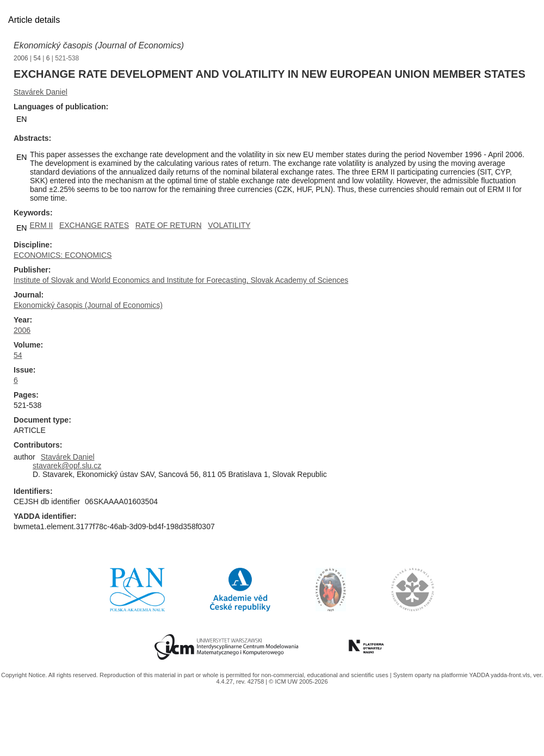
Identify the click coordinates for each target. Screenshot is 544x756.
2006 (21, 58)
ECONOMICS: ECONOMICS (63, 255)
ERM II (41, 225)
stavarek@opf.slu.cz (67, 466)
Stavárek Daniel (41, 92)
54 (37, 58)
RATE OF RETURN (169, 225)
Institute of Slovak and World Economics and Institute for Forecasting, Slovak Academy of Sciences (181, 280)
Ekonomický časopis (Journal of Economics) (99, 45)
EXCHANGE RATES (94, 225)
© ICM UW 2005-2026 (298, 681)
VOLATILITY (229, 225)
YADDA (480, 675)
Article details (34, 20)
